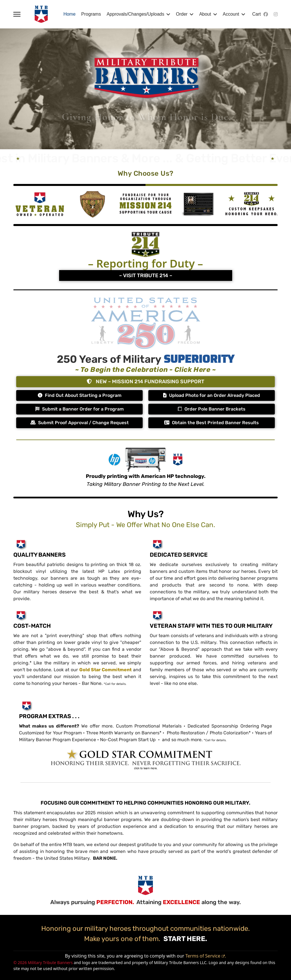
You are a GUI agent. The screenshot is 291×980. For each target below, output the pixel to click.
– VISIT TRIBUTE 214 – (146, 275)
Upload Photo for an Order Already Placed (212, 395)
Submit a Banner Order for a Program (80, 409)
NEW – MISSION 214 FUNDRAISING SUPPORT (145, 382)
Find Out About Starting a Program (80, 395)
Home (69, 14)
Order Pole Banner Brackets (212, 409)
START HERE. (185, 939)
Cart (257, 14)
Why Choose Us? (146, 173)
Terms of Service (205, 956)
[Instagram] (276, 14)
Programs (91, 14)
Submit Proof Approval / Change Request (80, 423)
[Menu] (17, 14)
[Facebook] (266, 14)
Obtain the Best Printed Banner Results (212, 423)
